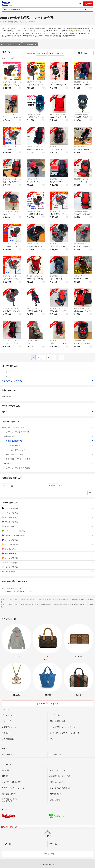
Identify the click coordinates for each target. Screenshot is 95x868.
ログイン (77, 4)
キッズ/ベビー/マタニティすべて (48, 432)
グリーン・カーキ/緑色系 (47, 531)
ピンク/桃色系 (47, 549)
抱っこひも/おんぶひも (58, 114)
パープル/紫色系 (47, 540)
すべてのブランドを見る (47, 704)
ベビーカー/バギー (56, 82)
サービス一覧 (6, 844)
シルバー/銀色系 (47, 563)
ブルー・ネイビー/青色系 (47, 535)
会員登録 (88, 4)
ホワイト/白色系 (47, 513)
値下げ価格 (47, 396)
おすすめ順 (42, 53)
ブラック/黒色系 (47, 508)
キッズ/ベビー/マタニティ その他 (48, 468)
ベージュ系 (47, 526)
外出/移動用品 (30, 44)
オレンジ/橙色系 (47, 558)
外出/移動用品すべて (49, 441)
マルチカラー (47, 572)
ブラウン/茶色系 (47, 522)
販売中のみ (30, 53)
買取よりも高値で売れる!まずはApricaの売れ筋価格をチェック (47, 590)
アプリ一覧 (53, 844)
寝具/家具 (48, 463)
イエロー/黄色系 (47, 544)
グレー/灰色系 (47, 517)
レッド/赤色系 (47, 554)
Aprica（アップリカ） (11, 44)
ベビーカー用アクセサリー (49, 450)
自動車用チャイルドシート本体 (12, 82)
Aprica (47, 412)
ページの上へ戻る (47, 854)
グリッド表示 (56, 53)
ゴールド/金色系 (47, 567)
